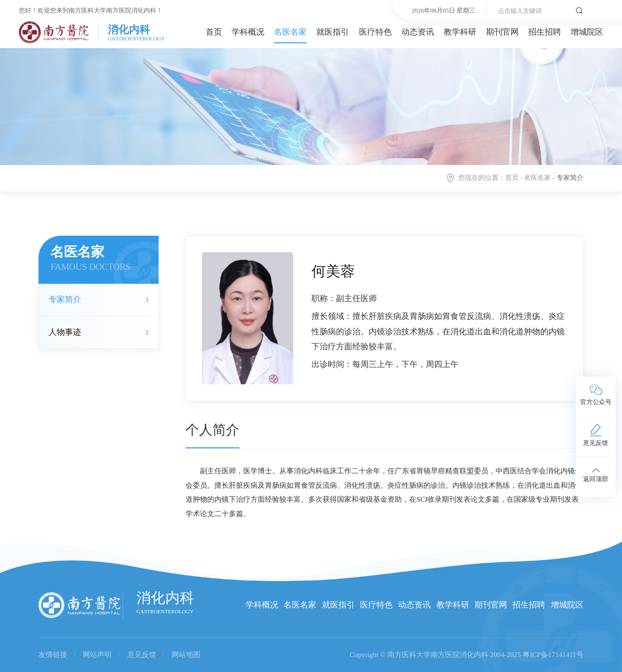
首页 (214, 32)
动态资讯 (418, 32)
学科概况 (248, 32)
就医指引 (333, 32)
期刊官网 (502, 32)
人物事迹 (65, 332)
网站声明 (97, 655)
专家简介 (65, 299)
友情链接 (53, 655)
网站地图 (186, 655)
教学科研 (460, 32)
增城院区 (587, 32)
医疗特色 (375, 32)
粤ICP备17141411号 (553, 655)
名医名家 (290, 32)
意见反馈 (142, 655)
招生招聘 (545, 32)
